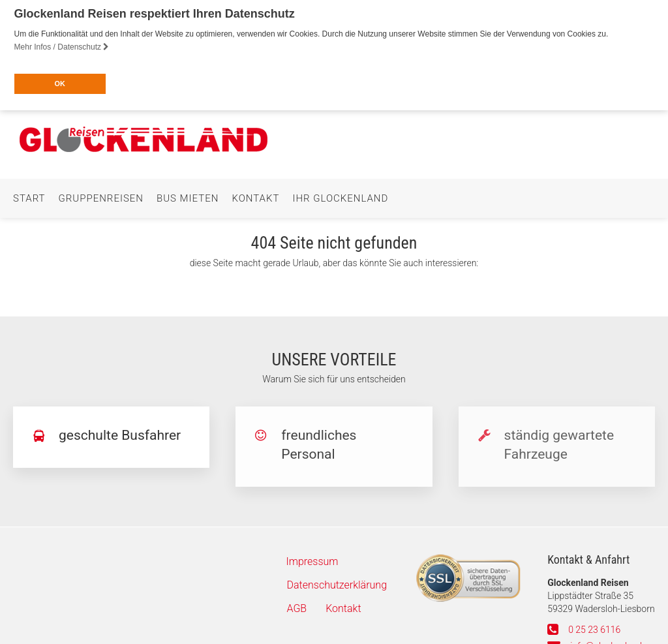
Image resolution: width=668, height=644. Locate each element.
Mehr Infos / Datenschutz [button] (62, 47)
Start (29, 195)
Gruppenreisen (101, 195)
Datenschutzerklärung (337, 582)
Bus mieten (188, 195)
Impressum (312, 558)
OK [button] (59, 84)
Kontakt (255, 195)
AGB (297, 605)
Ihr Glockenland (340, 195)
